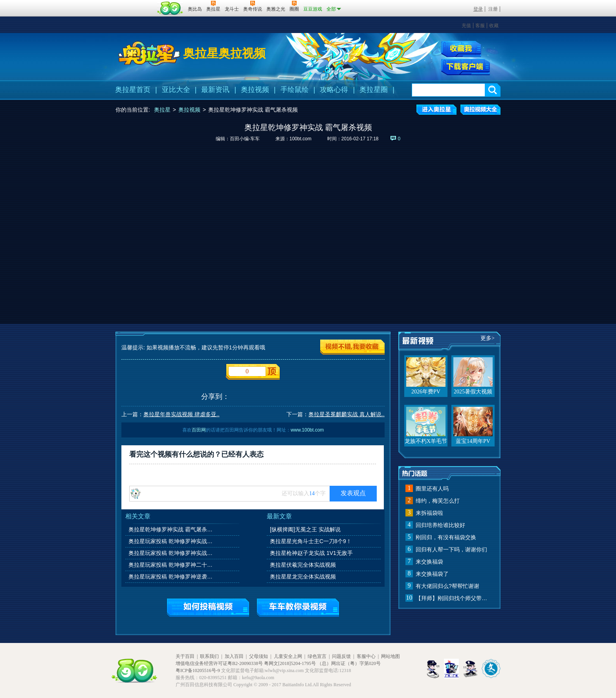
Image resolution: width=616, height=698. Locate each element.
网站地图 (390, 656)
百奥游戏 (135, 4)
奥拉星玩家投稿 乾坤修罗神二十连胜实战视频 (172, 565)
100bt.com (301, 139)
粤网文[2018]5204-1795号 (290, 663)
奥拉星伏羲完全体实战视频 (303, 565)
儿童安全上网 (288, 656)
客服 (480, 26)
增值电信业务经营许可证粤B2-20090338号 (219, 663)
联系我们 (209, 656)
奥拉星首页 (133, 90)
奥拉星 (162, 110)
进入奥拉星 (436, 110)
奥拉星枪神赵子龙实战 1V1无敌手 (311, 553)
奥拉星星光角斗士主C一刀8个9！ (311, 541)
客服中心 (366, 656)
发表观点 (353, 493)
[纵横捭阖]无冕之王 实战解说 (305, 529)
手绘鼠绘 (295, 90)
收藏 (494, 26)
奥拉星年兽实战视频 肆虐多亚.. (181, 414)
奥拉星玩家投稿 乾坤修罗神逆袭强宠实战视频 (172, 577)
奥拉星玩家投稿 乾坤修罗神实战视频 (172, 541)
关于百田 (185, 656)
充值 (466, 26)
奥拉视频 (255, 90)
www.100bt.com (307, 430)
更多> (488, 338)
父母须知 (258, 656)
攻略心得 (334, 90)
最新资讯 (215, 90)
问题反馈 (341, 656)
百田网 (170, 8)
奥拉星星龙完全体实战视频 (303, 577)
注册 (493, 9)
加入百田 (234, 656)
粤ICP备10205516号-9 (198, 670)
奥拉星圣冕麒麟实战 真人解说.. (346, 414)
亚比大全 (176, 90)
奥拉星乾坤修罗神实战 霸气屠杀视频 (172, 529)
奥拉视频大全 (480, 110)
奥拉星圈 (374, 90)
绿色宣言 (317, 656)
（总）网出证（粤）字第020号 (349, 663)
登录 (478, 9)
